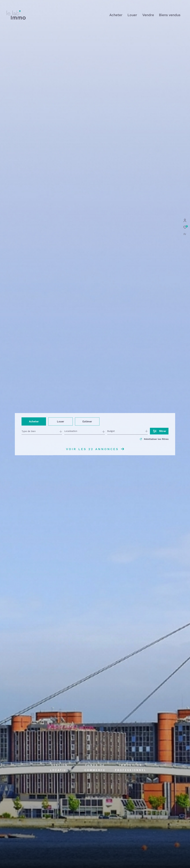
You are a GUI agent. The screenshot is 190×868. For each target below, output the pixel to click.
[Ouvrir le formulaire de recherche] (159, 431)
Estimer (87, 421)
